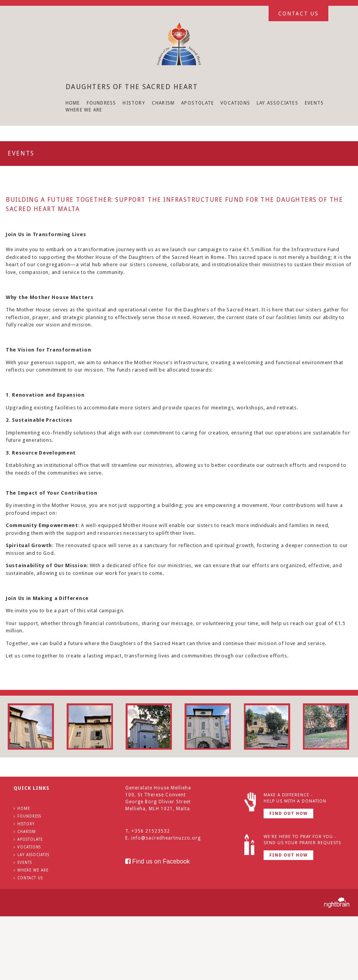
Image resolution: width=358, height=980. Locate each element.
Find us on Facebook (158, 861)
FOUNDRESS (102, 103)
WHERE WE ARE (84, 110)
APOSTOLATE (197, 103)
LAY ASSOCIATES (277, 103)
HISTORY (134, 103)
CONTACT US (30, 878)
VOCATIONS (235, 103)
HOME (73, 103)
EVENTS (314, 103)
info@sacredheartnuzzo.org (166, 838)
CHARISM (163, 103)
